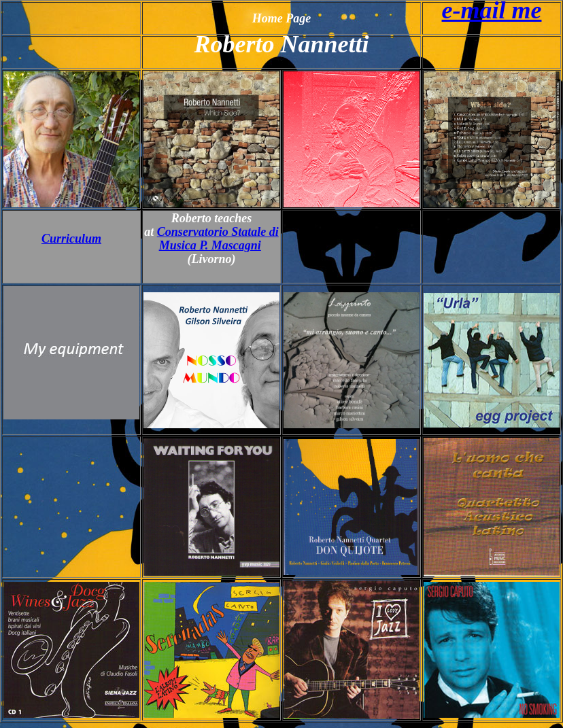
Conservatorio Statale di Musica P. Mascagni (218, 239)
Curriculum (71, 239)
